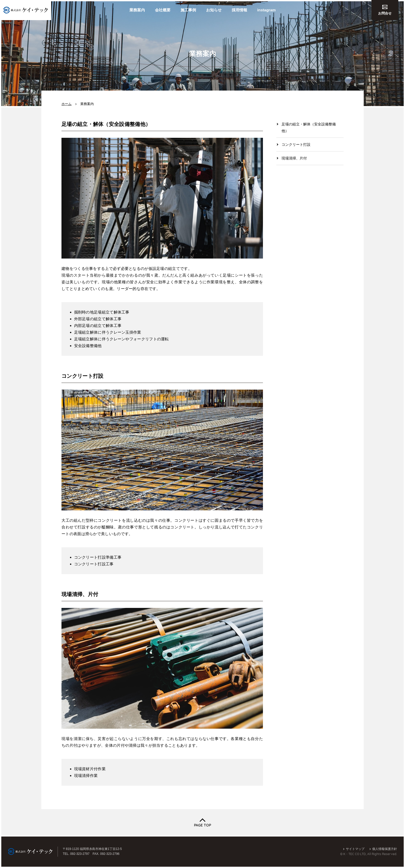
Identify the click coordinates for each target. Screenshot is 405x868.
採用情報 (239, 10)
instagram (267, 10)
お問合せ (385, 10)
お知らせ (214, 10)
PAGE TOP (202, 825)
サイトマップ (355, 849)
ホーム (67, 104)
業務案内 (137, 10)
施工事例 (188, 10)
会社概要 (163, 10)
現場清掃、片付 (294, 158)
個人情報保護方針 (385, 849)
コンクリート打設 (296, 144)
